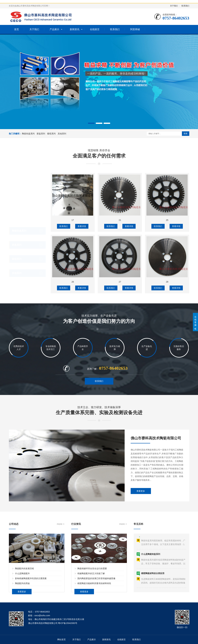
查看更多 (141, 560)
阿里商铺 (135, 29)
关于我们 (174, 6)
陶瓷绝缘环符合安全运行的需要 (92, 636)
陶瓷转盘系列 (28, 134)
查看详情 (82, 404)
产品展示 (54, 29)
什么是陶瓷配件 (22, 641)
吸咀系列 (51, 134)
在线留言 (95, 29)
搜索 (186, 134)
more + (61, 591)
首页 (17, 29)
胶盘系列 (41, 134)
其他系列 (62, 134)
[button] (91, 123)
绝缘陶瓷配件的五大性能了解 (91, 641)
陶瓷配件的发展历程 (25, 636)
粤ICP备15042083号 (68, 623)
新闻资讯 (75, 29)
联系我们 (185, 6)
